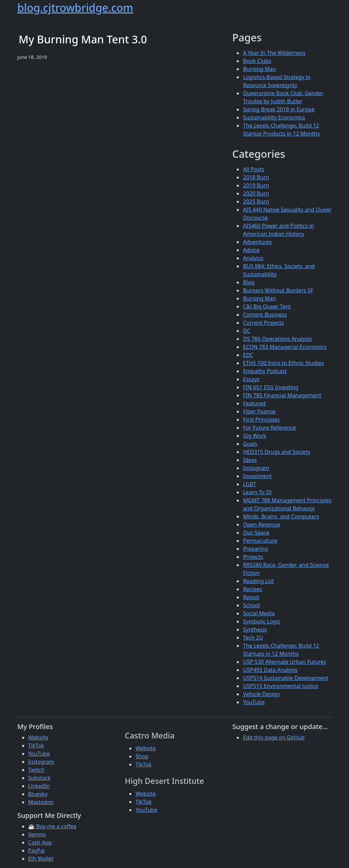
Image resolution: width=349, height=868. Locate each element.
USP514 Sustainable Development (286, 678)
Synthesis (255, 629)
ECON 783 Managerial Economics (285, 347)
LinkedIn (39, 786)
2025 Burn (256, 202)
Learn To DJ (257, 492)
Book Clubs (257, 61)
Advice (251, 250)
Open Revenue (261, 525)
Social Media (259, 613)
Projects (253, 557)
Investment (257, 476)
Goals (250, 444)
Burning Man (259, 69)
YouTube (254, 702)
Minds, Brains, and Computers (281, 516)
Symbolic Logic (261, 621)
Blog (249, 282)
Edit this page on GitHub (274, 737)
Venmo (37, 834)
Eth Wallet (41, 859)
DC (247, 331)
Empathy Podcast (265, 371)
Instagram (256, 468)
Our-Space (256, 533)
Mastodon (41, 802)
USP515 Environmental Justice (280, 686)
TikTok (36, 746)
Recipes (252, 589)
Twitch (36, 770)
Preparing (255, 549)
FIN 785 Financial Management (282, 395)
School (251, 605)
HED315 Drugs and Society (276, 452)
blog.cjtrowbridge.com (75, 8)
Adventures (257, 242)
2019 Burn (256, 185)
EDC (248, 355)
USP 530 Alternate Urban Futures (285, 662)
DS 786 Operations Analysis (277, 339)
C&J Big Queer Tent (267, 306)
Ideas (250, 460)
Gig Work (254, 436)
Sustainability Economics (274, 117)
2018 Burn (256, 177)
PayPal (37, 851)
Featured (254, 403)
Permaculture (260, 541)
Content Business (265, 315)
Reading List (258, 581)
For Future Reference (269, 428)
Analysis (253, 258)
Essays (251, 379)
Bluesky (38, 794)
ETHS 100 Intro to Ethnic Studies (283, 363)
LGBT (249, 484)
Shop (142, 756)
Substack (39, 778)
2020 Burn (256, 193)
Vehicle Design (261, 694)
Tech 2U (253, 638)
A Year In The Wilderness (274, 53)
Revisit (251, 597)
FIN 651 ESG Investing (271, 387)
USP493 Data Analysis (270, 670)
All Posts (253, 169)
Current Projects (263, 323)
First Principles (261, 420)
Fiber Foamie (259, 411)
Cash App (40, 842)
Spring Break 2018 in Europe (279, 109)
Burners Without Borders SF (278, 290)
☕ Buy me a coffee (52, 826)
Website (38, 737)
